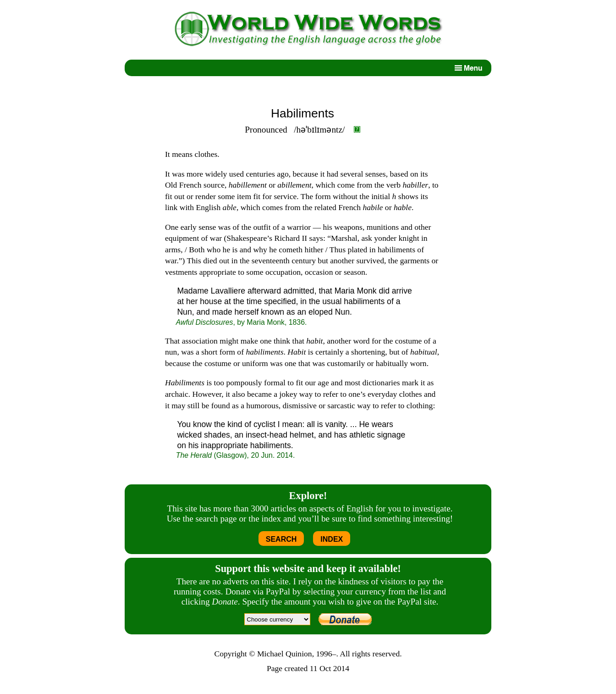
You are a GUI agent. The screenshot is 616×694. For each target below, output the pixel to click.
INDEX (332, 539)
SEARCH (281, 539)
